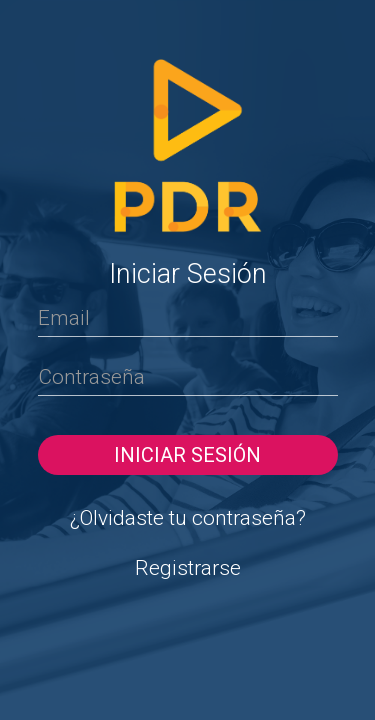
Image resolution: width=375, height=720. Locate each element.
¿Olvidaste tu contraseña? (188, 518)
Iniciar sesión (187, 455)
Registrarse (188, 568)
